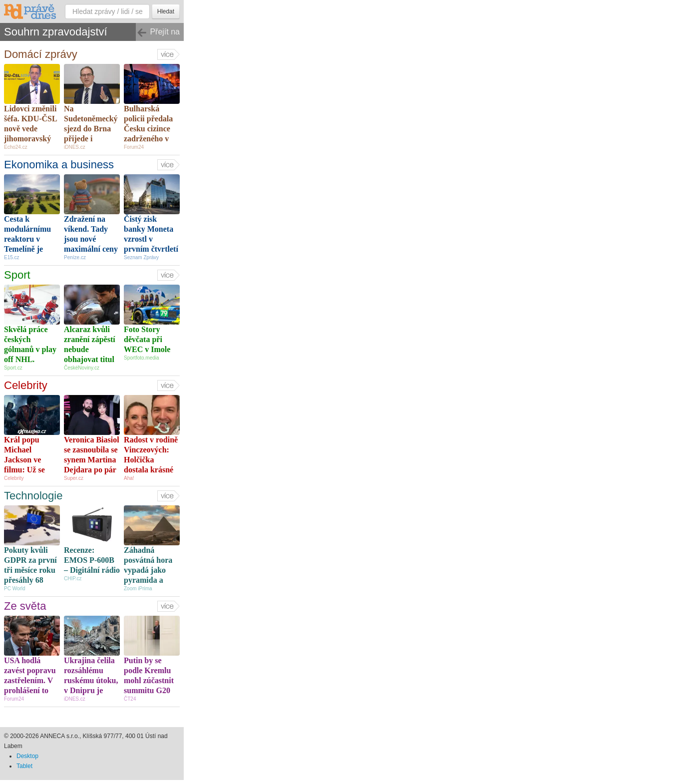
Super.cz (74, 478)
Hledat (166, 11)
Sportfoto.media (142, 358)
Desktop (27, 756)
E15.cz (12, 257)
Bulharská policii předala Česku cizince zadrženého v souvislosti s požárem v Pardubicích (148, 139)
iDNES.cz (75, 147)
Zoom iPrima (138, 588)
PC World (15, 588)
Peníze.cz (75, 257)
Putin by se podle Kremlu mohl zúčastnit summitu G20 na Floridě (149, 680)
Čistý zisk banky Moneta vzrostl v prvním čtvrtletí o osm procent (151, 239)
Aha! (129, 478)
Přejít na (158, 32)
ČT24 (130, 699)
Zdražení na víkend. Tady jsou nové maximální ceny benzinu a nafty (91, 239)
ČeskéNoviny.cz (82, 368)
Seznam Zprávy (141, 257)
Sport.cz (13, 368)
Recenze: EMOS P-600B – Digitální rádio (92, 560)
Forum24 (134, 147)
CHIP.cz (73, 579)
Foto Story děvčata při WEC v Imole (147, 339)
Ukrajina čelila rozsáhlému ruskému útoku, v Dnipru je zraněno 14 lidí (91, 680)
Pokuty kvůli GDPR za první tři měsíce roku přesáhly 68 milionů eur (30, 570)
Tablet (24, 766)
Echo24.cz (16, 147)
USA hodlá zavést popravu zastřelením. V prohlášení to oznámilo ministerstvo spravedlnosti (30, 690)
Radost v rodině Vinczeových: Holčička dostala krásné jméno (151, 460)
